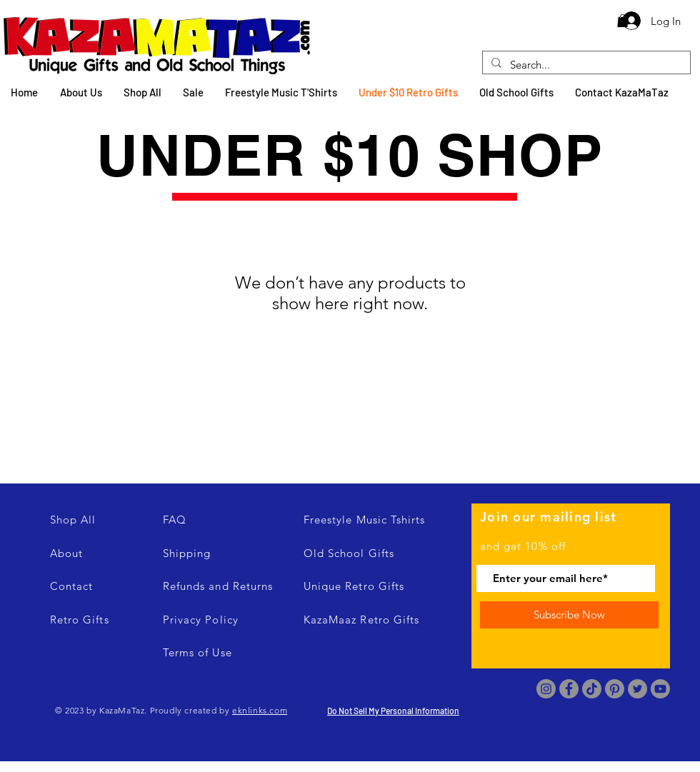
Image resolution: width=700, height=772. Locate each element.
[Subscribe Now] (569, 615)
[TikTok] (592, 689)
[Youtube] (660, 689)
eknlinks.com (260, 710)
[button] (622, 21)
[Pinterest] (615, 689)
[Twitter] (637, 689)
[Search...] (585, 65)
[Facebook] (569, 689)
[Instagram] (546, 689)
